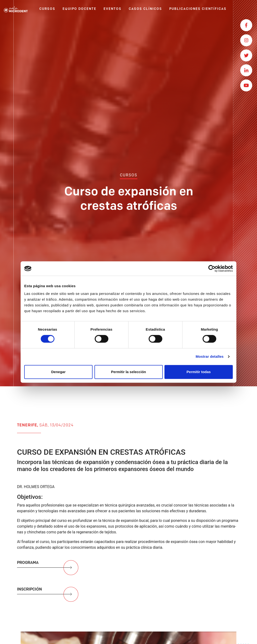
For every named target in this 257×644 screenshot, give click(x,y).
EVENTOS (113, 9)
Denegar (58, 372)
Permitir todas (199, 372)
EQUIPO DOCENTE (79, 9)
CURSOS (47, 9)
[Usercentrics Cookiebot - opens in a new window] (212, 268)
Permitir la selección (128, 372)
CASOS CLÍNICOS (145, 9)
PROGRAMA (48, 570)
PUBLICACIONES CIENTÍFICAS (198, 9)
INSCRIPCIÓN (48, 596)
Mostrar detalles (210, 356)
